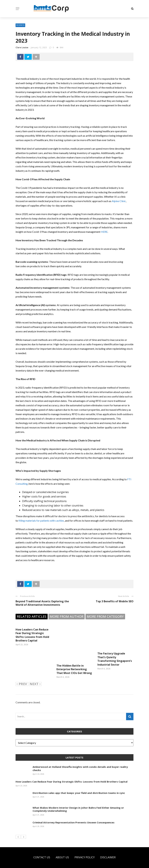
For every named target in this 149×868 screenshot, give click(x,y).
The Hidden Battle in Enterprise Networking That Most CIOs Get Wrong (74, 657)
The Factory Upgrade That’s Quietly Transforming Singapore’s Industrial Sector (115, 659)
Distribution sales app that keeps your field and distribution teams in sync (79, 785)
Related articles (32, 616)
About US (62, 849)
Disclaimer (108, 849)
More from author (67, 616)
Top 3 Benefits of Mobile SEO (115, 601)
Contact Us (42, 849)
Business (20, 25)
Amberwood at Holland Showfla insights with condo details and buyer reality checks (80, 760)
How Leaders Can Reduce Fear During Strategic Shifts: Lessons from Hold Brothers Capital (32, 635)
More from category (105, 616)
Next (35, 676)
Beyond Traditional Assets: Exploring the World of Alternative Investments (42, 603)
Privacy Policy (85, 849)
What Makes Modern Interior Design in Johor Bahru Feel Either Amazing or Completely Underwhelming (78, 801)
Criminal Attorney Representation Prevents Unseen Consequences (74, 814)
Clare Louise (22, 47)
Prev (22, 676)
